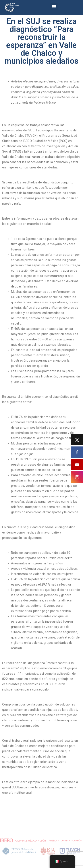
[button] (54, 6)
